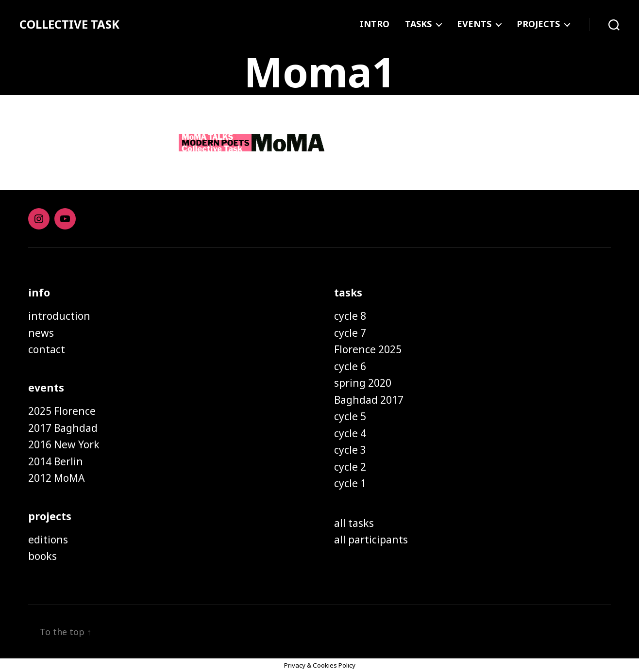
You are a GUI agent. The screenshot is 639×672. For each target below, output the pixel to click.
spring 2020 (363, 383)
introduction (59, 316)
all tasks (354, 523)
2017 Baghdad (63, 428)
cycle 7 (350, 333)
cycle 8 (350, 316)
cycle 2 (350, 467)
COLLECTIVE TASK (69, 24)
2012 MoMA (56, 478)
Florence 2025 (368, 349)
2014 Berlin (56, 461)
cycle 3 (350, 450)
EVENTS (474, 24)
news (41, 333)
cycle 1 (350, 483)
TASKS (418, 24)
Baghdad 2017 (369, 400)
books (42, 556)
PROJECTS (538, 24)
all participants (371, 540)
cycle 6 (350, 366)
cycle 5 (350, 416)
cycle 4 (350, 433)
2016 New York (64, 444)
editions (48, 540)
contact (47, 349)
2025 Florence (62, 411)
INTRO (375, 24)
